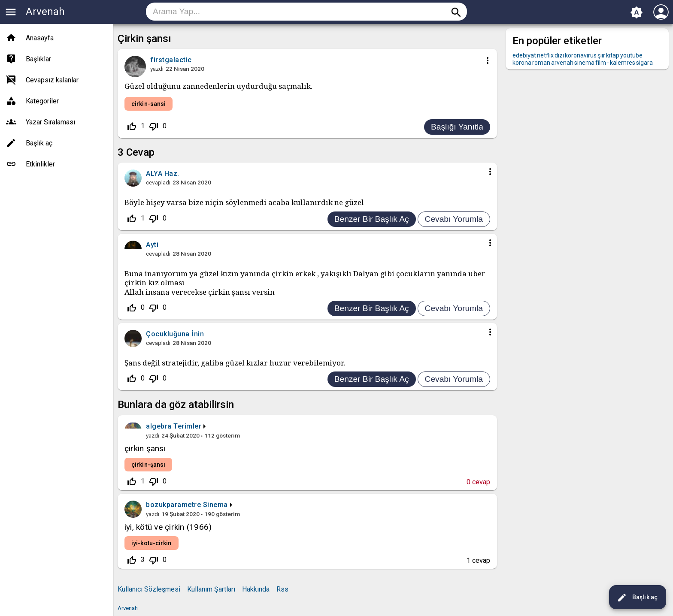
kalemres (623, 63)
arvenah (562, 63)
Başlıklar (38, 59)
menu (11, 12)
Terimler (187, 426)
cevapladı (158, 182)
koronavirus (581, 55)
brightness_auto (637, 12)
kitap (613, 55)
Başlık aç (637, 598)
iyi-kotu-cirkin (152, 543)
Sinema (215, 505)
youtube (631, 55)
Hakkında (256, 589)
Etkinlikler (40, 164)
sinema (584, 63)
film (601, 63)
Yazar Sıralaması (50, 122)
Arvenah (45, 12)
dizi (559, 55)
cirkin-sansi (149, 104)
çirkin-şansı (148, 465)
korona (522, 63)
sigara (644, 63)
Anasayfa (40, 38)
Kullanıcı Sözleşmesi (149, 589)
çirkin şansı (145, 448)
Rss (282, 589)
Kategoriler (42, 101)
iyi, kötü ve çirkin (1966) (168, 527)
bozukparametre (173, 505)
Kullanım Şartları (211, 589)
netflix (545, 55)
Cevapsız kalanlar (52, 80)
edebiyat (524, 55)
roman (541, 63)
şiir (601, 55)
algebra (159, 426)
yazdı (157, 69)
